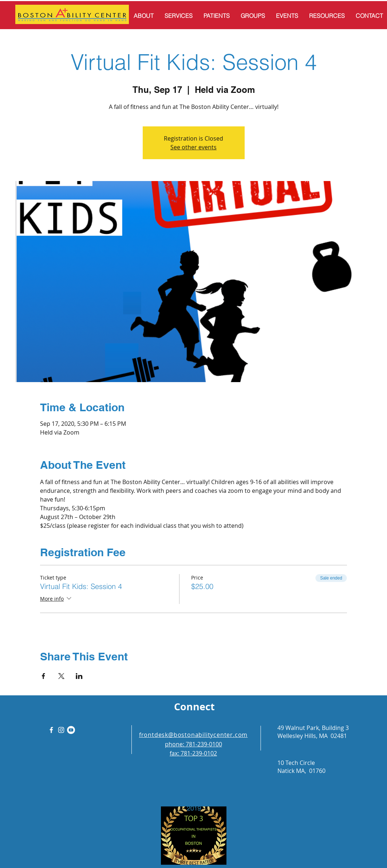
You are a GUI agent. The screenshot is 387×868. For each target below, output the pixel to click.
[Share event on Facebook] (44, 676)
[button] (144, 16)
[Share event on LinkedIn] (79, 676)
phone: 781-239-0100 (193, 744)
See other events (193, 147)
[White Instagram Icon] (61, 730)
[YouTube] (71, 730)
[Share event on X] (61, 676)
